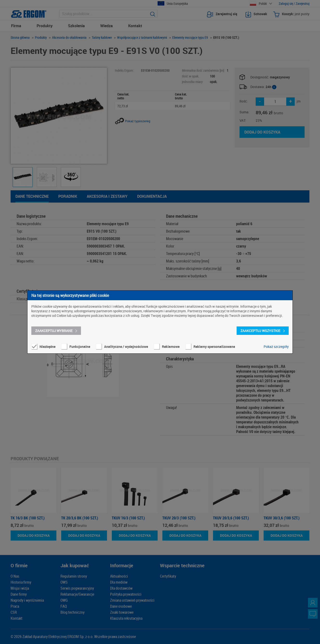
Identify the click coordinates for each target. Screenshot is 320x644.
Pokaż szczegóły (276, 347)
